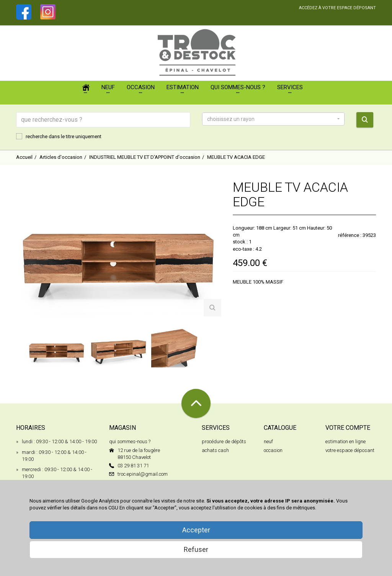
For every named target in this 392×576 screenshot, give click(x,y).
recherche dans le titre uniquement (59, 136)
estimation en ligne (345, 441)
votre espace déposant (350, 450)
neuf (268, 441)
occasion (273, 450)
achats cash (215, 450)
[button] (273, 119)
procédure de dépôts (224, 441)
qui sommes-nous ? (130, 441)
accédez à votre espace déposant (337, 8)
